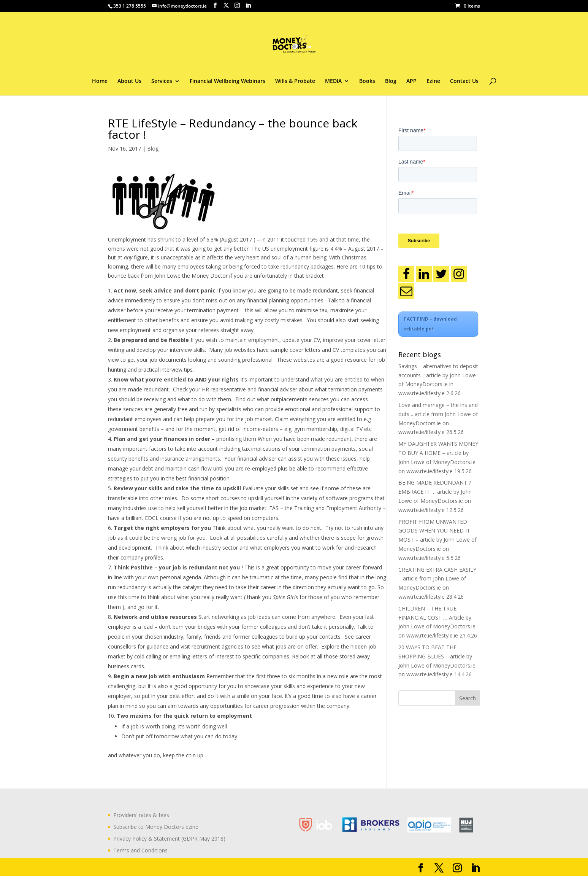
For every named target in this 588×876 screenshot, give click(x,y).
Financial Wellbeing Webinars (227, 81)
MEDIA (333, 81)
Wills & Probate (295, 81)
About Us (129, 81)
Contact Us (464, 81)
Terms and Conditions (140, 850)
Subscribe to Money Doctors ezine (156, 827)
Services (162, 81)
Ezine (433, 81)
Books (367, 81)
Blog (391, 81)
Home (100, 81)
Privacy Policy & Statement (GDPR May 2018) (169, 839)
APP (411, 81)
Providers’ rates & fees (141, 815)
